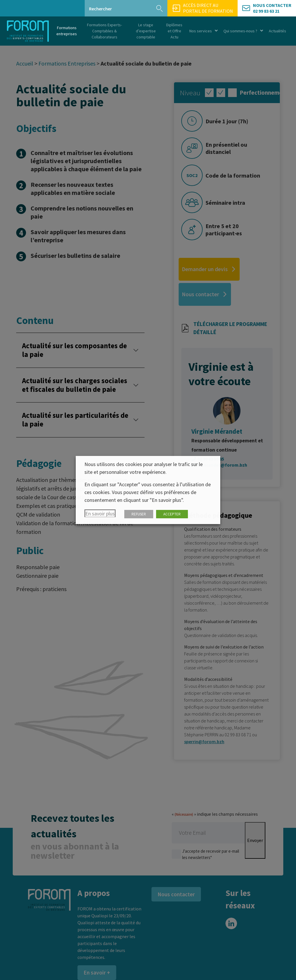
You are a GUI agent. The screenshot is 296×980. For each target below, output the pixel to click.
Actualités (277, 31)
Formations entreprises (67, 31)
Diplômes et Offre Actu (174, 31)
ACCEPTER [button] (172, 514)
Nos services (203, 31)
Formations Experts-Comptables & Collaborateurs (104, 31)
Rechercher (100, 9)
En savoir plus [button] (100, 514)
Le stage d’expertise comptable (146, 31)
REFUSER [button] (139, 514)
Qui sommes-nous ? (243, 31)
